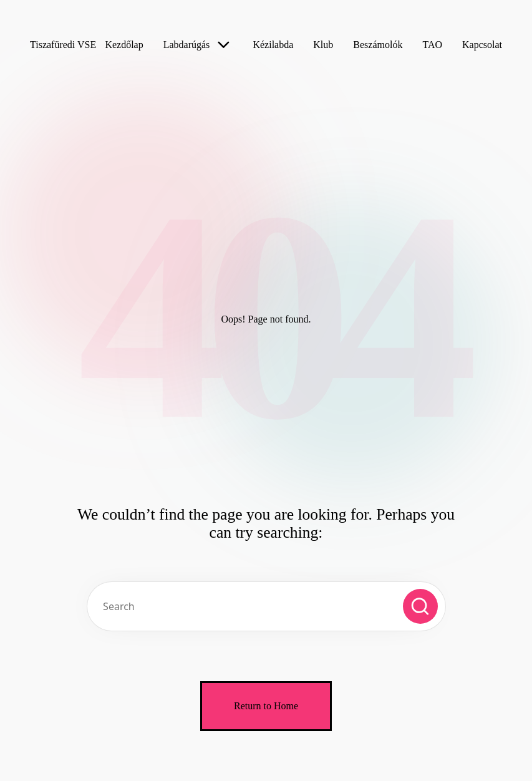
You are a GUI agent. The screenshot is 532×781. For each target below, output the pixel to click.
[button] (420, 606)
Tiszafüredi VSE (63, 45)
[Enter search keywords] (266, 606)
